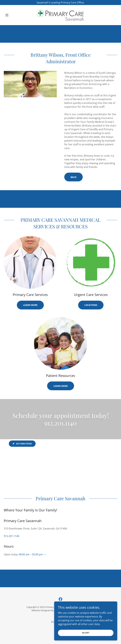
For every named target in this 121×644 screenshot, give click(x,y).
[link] (60, 15)
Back (73, 177)
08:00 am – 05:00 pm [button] (31, 554)
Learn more (30, 305)
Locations (91, 305)
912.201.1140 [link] (12, 536)
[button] (12, 15)
